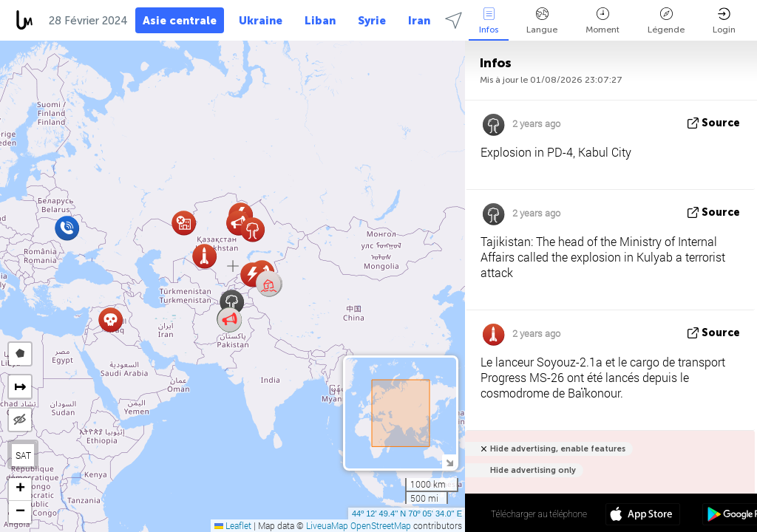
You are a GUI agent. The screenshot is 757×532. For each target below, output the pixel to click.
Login (724, 21)
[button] (269, 284)
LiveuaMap (327, 525)
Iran (419, 21)
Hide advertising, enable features (558, 449)
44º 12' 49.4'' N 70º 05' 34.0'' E (407, 514)
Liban (320, 21)
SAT (23, 455)
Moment (602, 21)
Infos (489, 21)
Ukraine (261, 21)
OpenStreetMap (381, 525)
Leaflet (233, 525)
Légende (666, 21)
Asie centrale (180, 21)
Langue (542, 21)
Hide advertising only (533, 470)
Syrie (372, 21)
